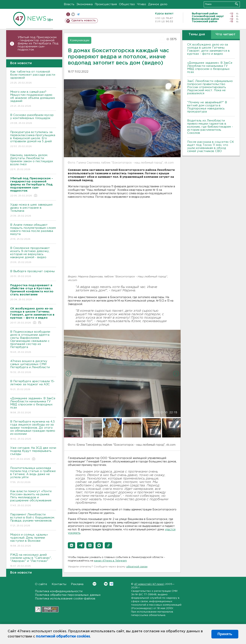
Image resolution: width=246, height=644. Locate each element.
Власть (69, 4)
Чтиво (142, 4)
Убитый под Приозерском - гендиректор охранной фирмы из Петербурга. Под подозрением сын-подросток (38, 43)
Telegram (111, 584)
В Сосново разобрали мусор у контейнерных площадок (33, 119)
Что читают (226, 34)
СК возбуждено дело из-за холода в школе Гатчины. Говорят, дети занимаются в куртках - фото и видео (208, 49)
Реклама (77, 584)
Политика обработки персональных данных (68, 595)
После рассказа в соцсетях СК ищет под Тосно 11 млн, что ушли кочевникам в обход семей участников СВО (211, 147)
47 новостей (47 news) (149, 584)
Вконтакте (94, 584)
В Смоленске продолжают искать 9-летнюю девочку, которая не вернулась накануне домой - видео (33, 255)
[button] (71, 545)
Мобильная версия (68, 14)
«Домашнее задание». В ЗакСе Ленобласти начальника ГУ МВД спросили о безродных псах (33, 406)
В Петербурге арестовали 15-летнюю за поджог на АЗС (33, 386)
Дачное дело (158, 4)
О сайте (41, 584)
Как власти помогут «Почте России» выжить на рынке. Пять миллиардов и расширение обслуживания (33, 499)
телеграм (78, 14)
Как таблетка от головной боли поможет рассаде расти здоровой (33, 77)
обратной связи (137, 567)
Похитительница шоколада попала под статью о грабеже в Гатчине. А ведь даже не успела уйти (33, 475)
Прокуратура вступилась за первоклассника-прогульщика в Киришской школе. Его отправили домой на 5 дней (33, 139)
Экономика (85, 4)
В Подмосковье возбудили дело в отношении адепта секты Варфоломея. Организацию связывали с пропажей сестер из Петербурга (33, 342)
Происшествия (106, 4)
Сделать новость (84, 21)
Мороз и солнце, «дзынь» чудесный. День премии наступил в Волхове (33, 540)
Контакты (59, 584)
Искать (236, 4)
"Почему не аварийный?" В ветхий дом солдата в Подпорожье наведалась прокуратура (207, 107)
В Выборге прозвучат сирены (33, 274)
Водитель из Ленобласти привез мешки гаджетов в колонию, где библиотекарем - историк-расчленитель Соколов (210, 127)
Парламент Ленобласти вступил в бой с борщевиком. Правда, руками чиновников (33, 520)
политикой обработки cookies (63, 637)
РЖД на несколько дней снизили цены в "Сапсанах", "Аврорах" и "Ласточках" (33, 561)
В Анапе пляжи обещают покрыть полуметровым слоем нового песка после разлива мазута (33, 232)
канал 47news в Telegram (110, 561)
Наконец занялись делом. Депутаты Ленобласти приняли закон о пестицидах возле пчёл (33, 162)
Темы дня (197, 34)
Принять (225, 634)
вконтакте (73, 14)
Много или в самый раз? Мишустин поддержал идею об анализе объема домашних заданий (33, 99)
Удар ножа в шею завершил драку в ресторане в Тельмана (33, 210)
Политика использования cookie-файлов (65, 599)
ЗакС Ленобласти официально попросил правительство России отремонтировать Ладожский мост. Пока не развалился (210, 87)
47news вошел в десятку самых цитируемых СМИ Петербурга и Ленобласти (33, 367)
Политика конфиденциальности (59, 591)
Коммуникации (80, 41)
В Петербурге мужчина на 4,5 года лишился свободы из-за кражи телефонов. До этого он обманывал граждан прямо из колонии (33, 430)
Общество (127, 4)
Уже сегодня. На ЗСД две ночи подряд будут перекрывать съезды (33, 454)
